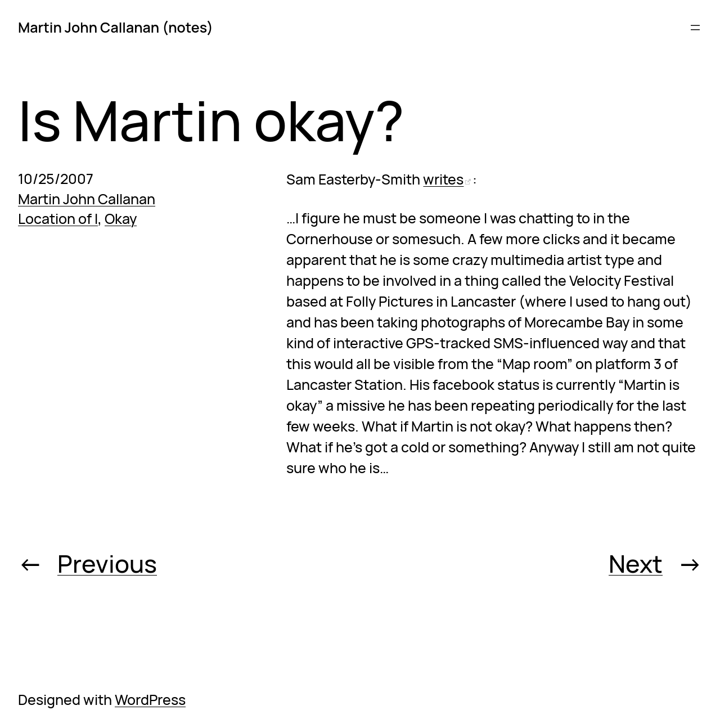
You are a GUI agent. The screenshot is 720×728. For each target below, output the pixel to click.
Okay (121, 219)
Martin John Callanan (87, 199)
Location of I (58, 219)
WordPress (150, 700)
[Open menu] (695, 28)
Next (636, 563)
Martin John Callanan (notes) (116, 27)
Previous (107, 563)
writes (443, 179)
